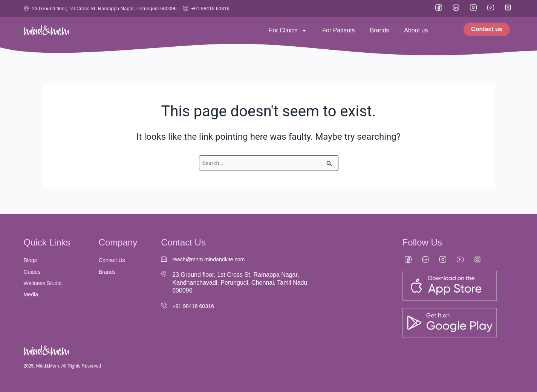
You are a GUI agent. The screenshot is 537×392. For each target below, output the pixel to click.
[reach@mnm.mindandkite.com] (164, 259)
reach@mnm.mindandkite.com (213, 259)
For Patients (338, 30)
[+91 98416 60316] (164, 305)
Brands (380, 30)
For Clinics (288, 31)
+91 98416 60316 (196, 306)
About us (416, 30)
